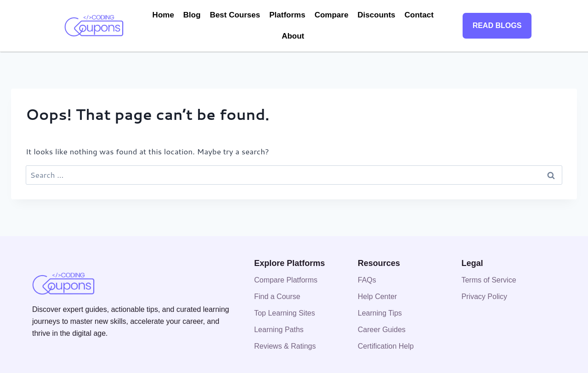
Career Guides (382, 330)
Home (163, 15)
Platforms (287, 15)
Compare (332, 15)
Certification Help (386, 346)
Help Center (377, 297)
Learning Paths (279, 330)
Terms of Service (489, 280)
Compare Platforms (286, 280)
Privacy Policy (484, 297)
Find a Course (277, 297)
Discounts (376, 15)
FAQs (367, 280)
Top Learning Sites (285, 313)
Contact (419, 15)
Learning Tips (380, 313)
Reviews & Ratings (285, 346)
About (293, 36)
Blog (192, 15)
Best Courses (235, 15)
